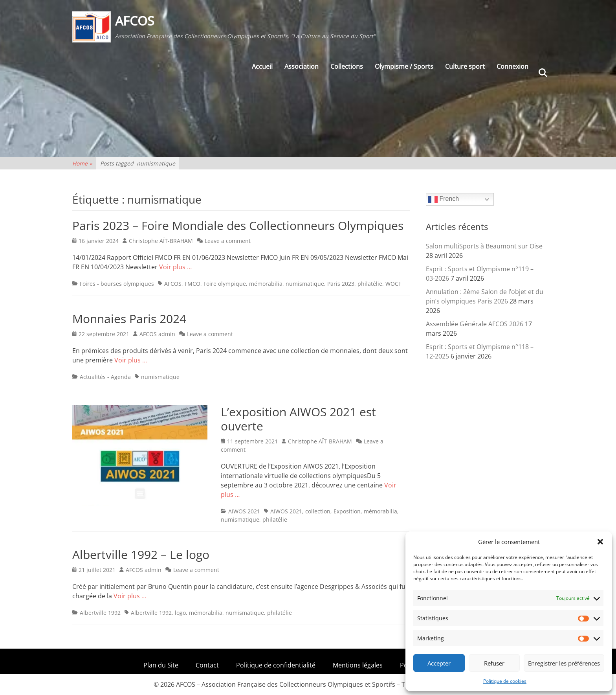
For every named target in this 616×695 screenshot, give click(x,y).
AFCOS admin (157, 334)
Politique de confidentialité (276, 665)
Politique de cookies (505, 681)
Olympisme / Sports (404, 67)
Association (302, 67)
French (444, 199)
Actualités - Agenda (105, 377)
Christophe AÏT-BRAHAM (161, 241)
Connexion (512, 67)
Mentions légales (358, 665)
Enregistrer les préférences (564, 663)
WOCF (393, 284)
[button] (600, 542)
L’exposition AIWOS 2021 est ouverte (298, 419)
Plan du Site (161, 665)
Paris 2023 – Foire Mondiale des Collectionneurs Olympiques (238, 225)
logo (180, 613)
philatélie (370, 284)
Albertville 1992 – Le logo (141, 554)
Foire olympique (225, 284)
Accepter (439, 663)
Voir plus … (175, 267)
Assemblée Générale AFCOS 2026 (475, 324)
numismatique (305, 284)
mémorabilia (266, 284)
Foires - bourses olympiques (117, 284)
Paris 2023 (341, 284)
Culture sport (465, 67)
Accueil (262, 67)
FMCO (192, 284)
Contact (207, 665)
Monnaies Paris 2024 (129, 319)
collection (318, 511)
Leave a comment (228, 241)
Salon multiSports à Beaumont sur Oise (484, 246)
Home (82, 163)
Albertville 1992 (100, 613)
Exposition (347, 511)
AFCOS (135, 21)
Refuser (494, 663)
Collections (347, 67)
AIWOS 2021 (244, 511)
